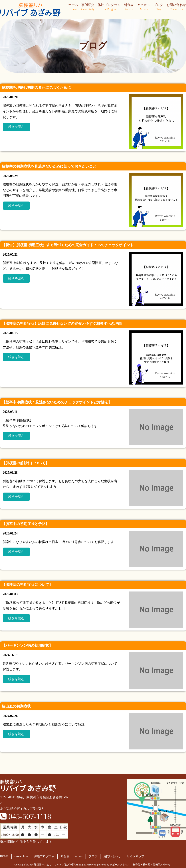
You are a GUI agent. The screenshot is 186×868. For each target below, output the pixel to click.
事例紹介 (88, 7)
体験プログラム (109, 7)
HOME (4, 856)
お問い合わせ (176, 7)
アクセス (143, 7)
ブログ (158, 7)
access (79, 856)
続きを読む (16, 127)
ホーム (73, 7)
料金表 (129, 7)
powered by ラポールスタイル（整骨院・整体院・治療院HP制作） (134, 865)
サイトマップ (136, 856)
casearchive (21, 856)
